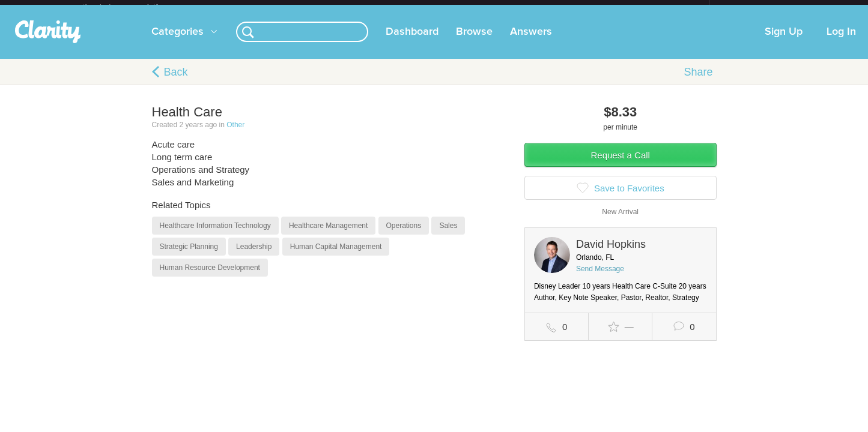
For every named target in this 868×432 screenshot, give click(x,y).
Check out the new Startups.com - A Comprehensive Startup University (579, 8)
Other (235, 134)
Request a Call (621, 165)
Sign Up (784, 41)
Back (176, 82)
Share (698, 82)
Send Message (600, 278)
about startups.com (752, 8)
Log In (841, 41)
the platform (133, 7)
